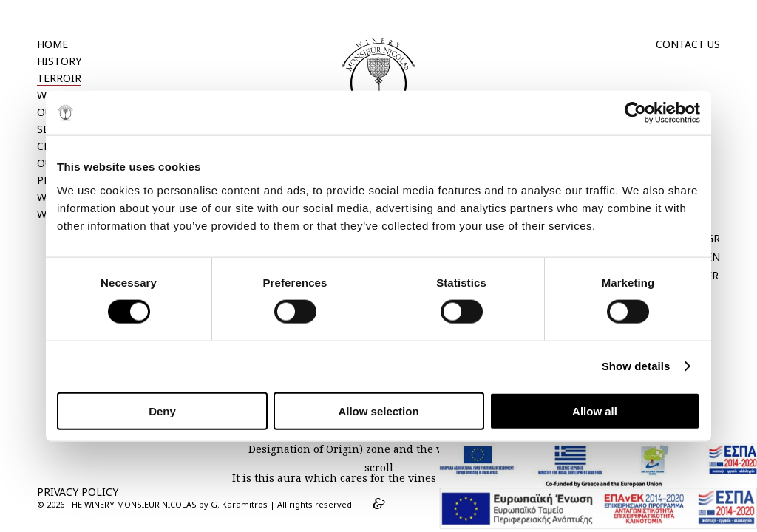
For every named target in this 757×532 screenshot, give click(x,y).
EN (713, 257)
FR (712, 275)
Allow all (595, 410)
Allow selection (378, 410)
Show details (636, 366)
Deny (162, 410)
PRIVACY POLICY (78, 492)
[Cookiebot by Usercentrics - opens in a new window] (635, 113)
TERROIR (59, 78)
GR (713, 238)
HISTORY (59, 61)
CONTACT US (688, 44)
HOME (52, 44)
